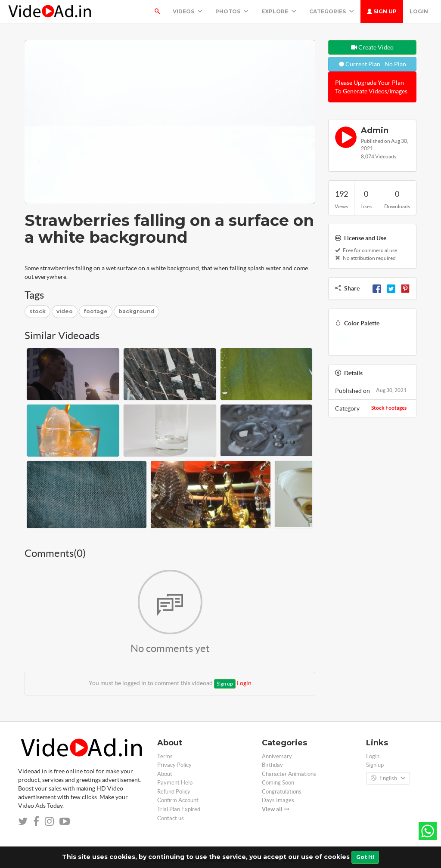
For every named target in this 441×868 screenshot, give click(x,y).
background (137, 311)
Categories (332, 11)
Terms (165, 756)
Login (419, 11)
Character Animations (289, 774)
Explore (279, 11)
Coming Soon (278, 783)
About (165, 774)
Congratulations (282, 792)
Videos (188, 11)
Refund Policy (174, 792)
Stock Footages (389, 408)
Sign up (382, 11)
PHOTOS (232, 11)
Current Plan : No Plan (373, 64)
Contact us (171, 818)
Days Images (278, 800)
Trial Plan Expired (179, 809)
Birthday (272, 765)
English (388, 778)
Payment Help (175, 783)
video (65, 311)
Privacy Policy (174, 765)
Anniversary (277, 756)
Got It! (365, 857)
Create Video (372, 47)
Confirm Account (178, 800)
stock (37, 311)
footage (96, 311)
